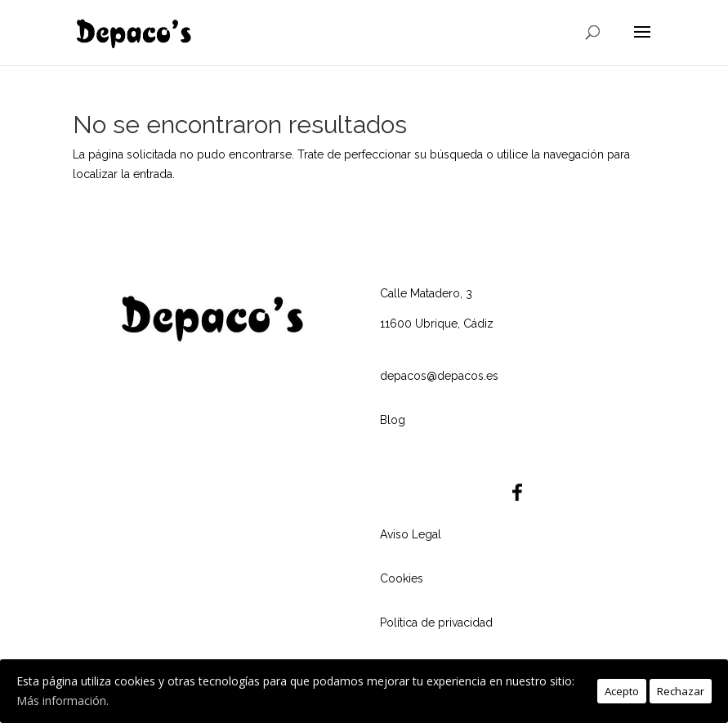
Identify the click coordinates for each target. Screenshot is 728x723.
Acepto (622, 691)
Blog (393, 420)
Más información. (63, 701)
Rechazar (681, 691)
